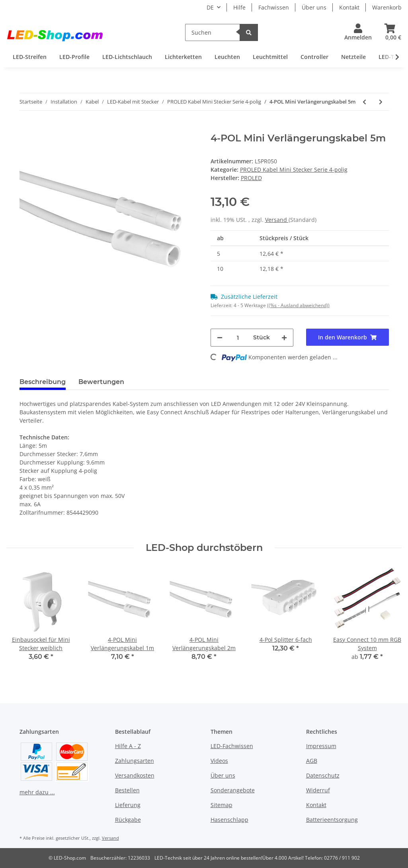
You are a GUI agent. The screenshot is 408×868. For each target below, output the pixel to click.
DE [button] (210, 7)
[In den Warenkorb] (26, 128)
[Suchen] (213, 32)
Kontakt (349, 7)
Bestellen (127, 790)
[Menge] (238, 338)
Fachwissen (274, 7)
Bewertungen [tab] (101, 382)
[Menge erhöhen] (284, 338)
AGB (312, 761)
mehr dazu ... (37, 792)
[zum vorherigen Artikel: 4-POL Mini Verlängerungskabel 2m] (364, 102)
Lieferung (128, 805)
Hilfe (239, 7)
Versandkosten (135, 775)
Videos (219, 761)
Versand (277, 220)
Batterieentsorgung (332, 820)
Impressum (321, 746)
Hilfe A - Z (128, 746)
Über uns (314, 7)
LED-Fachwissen (232, 746)
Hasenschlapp (229, 820)
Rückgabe (128, 820)
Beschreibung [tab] (43, 382)
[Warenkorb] (390, 32)
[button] (358, 32)
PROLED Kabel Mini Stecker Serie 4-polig (294, 169)
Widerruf (318, 790)
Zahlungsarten (135, 761)
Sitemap (222, 805)
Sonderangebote (233, 790)
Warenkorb (387, 7)
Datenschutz (323, 775)
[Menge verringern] (220, 338)
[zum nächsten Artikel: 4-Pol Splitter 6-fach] (381, 102)
